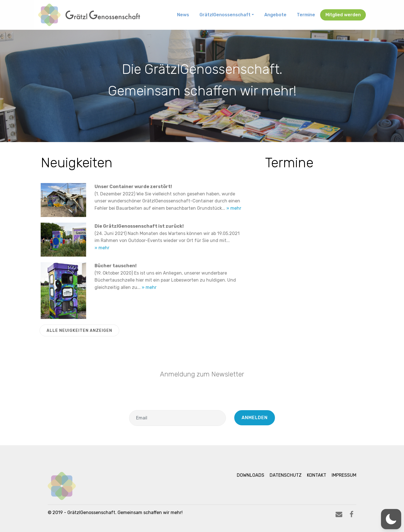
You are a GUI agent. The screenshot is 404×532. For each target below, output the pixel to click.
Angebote (275, 15)
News (183, 15)
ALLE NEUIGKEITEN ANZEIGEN (79, 331)
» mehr (234, 208)
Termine (306, 15)
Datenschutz (286, 475)
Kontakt (317, 475)
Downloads (251, 475)
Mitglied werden (343, 15)
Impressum (344, 475)
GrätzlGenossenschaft (225, 15)
